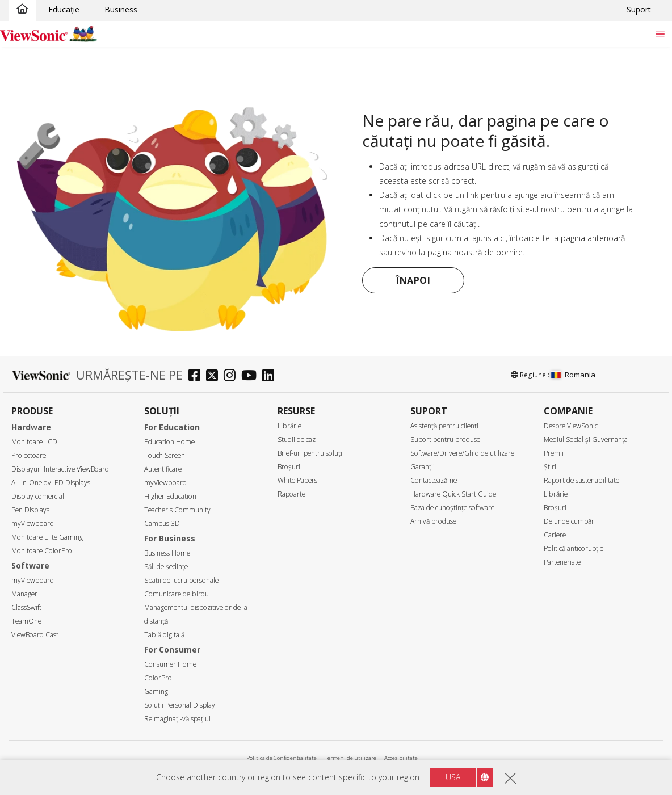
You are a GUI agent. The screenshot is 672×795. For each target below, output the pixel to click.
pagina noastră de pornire (475, 252)
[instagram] (232, 377)
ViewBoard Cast (35, 635)
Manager (24, 594)
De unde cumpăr (569, 521)
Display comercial (38, 496)
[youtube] (252, 377)
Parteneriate (562, 562)
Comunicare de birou (177, 594)
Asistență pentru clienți (444, 426)
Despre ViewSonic (571, 426)
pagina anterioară (593, 238)
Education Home (169, 442)
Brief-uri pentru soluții (311, 453)
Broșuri (289, 467)
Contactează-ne (434, 480)
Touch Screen (165, 455)
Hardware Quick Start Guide (453, 494)
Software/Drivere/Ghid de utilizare (462, 453)
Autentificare (163, 469)
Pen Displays (30, 510)
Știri (550, 467)
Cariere (555, 535)
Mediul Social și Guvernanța (586, 439)
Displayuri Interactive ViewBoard (60, 469)
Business (121, 9)
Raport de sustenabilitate (581, 480)
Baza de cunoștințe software (452, 508)
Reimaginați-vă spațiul (177, 719)
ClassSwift (26, 607)
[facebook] (197, 377)
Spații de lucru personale (181, 580)
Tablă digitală (164, 635)
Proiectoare (29, 455)
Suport (639, 9)
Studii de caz (297, 439)
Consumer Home (170, 664)
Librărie (289, 426)
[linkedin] (271, 377)
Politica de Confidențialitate (282, 758)
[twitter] (215, 377)
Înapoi (413, 280)
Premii (554, 453)
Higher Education (170, 496)
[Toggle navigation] (660, 34)
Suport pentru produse (445, 439)
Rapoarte (291, 494)
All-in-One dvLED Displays (51, 483)
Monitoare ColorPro (42, 551)
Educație (64, 9)
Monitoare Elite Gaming (47, 537)
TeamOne (26, 621)
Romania (573, 375)
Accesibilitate (401, 758)
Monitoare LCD (34, 442)
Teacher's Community (177, 510)
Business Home (167, 553)
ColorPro (158, 678)
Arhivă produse (433, 521)
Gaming (156, 691)
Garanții (423, 467)
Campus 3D (162, 523)
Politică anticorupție (574, 548)
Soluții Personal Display (180, 705)
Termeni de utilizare (350, 758)
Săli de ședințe (166, 567)
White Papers (297, 480)
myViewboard (33, 523)
